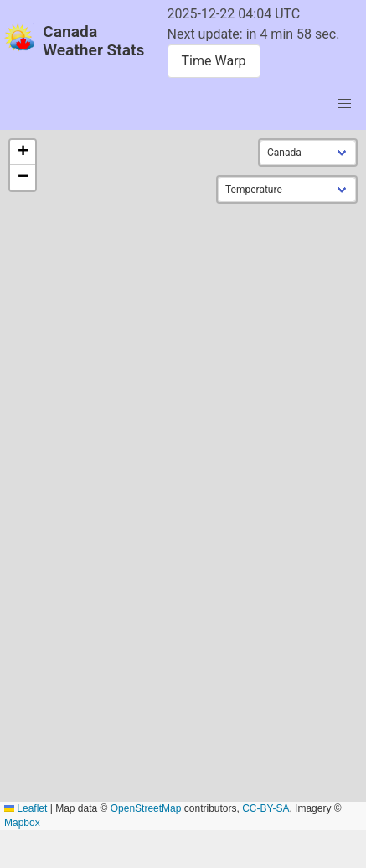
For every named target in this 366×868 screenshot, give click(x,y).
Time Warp (214, 61)
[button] (23, 153)
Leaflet (26, 808)
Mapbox (22, 823)
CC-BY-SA (265, 808)
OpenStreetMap (146, 808)
